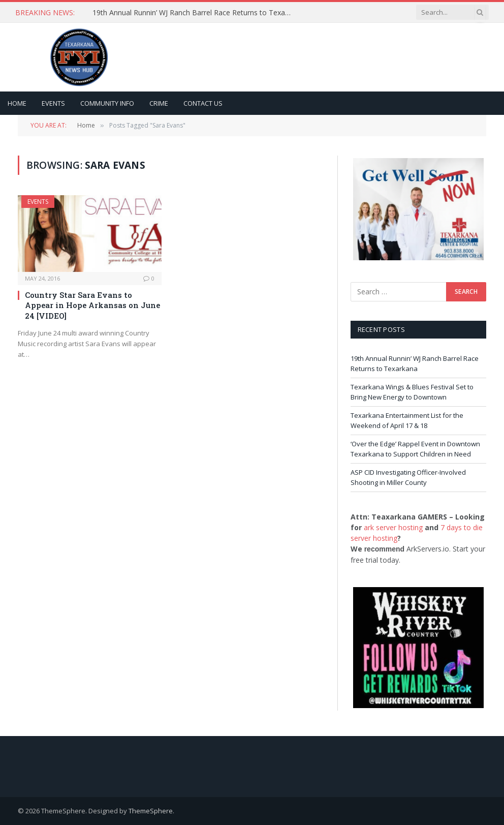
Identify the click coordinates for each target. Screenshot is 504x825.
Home (17, 103)
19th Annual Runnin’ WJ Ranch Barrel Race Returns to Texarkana (194, 13)
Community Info (107, 103)
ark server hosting (393, 527)
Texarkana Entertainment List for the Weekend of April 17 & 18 (407, 420)
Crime (159, 103)
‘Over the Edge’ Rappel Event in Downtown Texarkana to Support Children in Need (415, 449)
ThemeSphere (151, 811)
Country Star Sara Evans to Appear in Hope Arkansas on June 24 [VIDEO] (92, 305)
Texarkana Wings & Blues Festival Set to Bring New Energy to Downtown (412, 392)
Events (53, 103)
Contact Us (203, 103)
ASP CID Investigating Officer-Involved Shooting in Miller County (408, 477)
